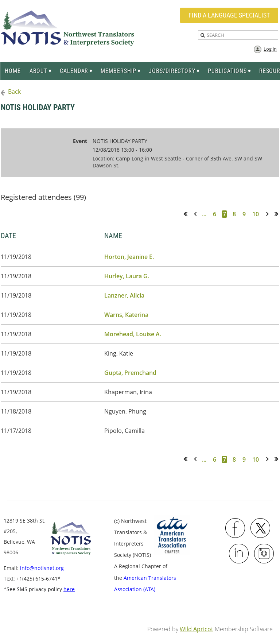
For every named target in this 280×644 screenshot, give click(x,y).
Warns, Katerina (126, 315)
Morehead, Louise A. (133, 334)
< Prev (197, 214)
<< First (188, 214)
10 (256, 214)
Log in (270, 49)
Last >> (279, 214)
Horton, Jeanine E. (129, 257)
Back (14, 92)
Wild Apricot (197, 629)
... (204, 214)
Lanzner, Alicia (124, 295)
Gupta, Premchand (130, 373)
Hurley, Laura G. (127, 276)
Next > (269, 214)
